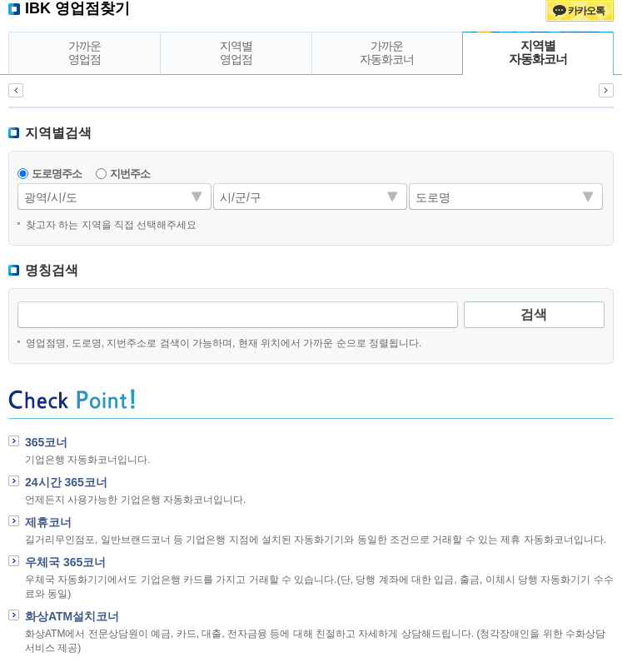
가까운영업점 (85, 52)
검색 (534, 314)
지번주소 (130, 174)
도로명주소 (57, 174)
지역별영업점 (236, 52)
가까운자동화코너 (387, 52)
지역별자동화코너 (538, 52)
